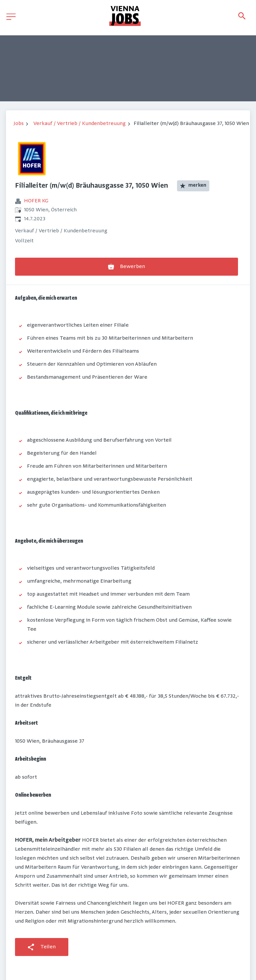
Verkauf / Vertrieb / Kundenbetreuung (79, 124)
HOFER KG (36, 201)
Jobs (19, 124)
